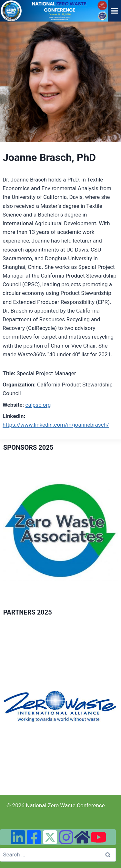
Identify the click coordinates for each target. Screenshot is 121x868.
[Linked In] (18, 837)
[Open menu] (114, 11)
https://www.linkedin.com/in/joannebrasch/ (56, 425)
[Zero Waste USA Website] (82, 837)
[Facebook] (34, 837)
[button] (60, 706)
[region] (60, 531)
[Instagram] (66, 837)
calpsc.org (38, 405)
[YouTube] (98, 837)
